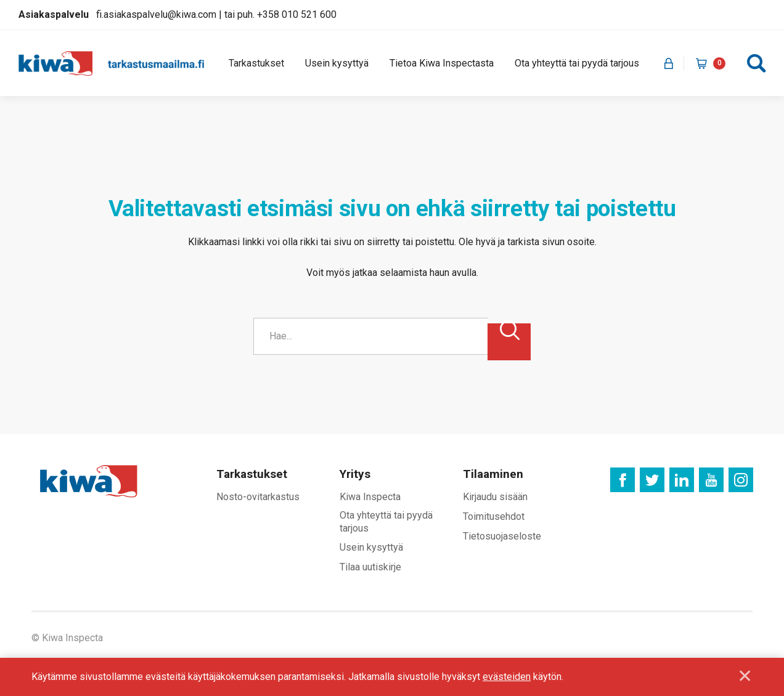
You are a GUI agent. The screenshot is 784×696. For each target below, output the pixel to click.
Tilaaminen (493, 475)
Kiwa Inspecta (370, 497)
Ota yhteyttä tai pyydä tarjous (577, 63)
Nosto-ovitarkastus (258, 497)
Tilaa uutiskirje (370, 568)
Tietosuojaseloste (502, 536)
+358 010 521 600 (297, 14)
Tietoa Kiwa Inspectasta (442, 63)
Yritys (355, 475)
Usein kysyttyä (337, 63)
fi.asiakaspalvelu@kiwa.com (156, 14)
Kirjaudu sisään (495, 497)
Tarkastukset (256, 63)
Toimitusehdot (494, 516)
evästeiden (507, 677)
